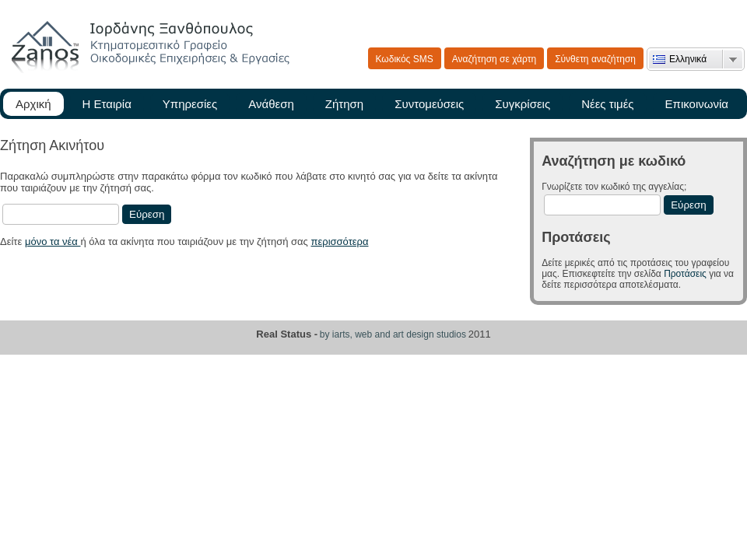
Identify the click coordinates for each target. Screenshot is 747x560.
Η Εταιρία (107, 104)
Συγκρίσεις (523, 104)
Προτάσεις (685, 274)
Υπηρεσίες (190, 104)
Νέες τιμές (607, 104)
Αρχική (33, 104)
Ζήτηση (344, 104)
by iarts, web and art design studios (393, 334)
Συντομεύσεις (429, 104)
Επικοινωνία (697, 104)
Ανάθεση (271, 104)
